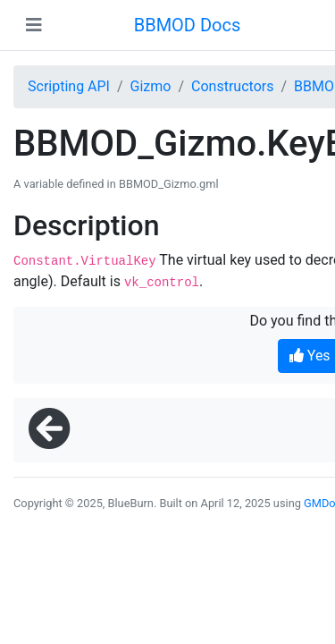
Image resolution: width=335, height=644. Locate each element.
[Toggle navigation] (34, 25)
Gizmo (151, 86)
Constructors (232, 86)
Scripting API (69, 86)
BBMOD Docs (188, 25)
